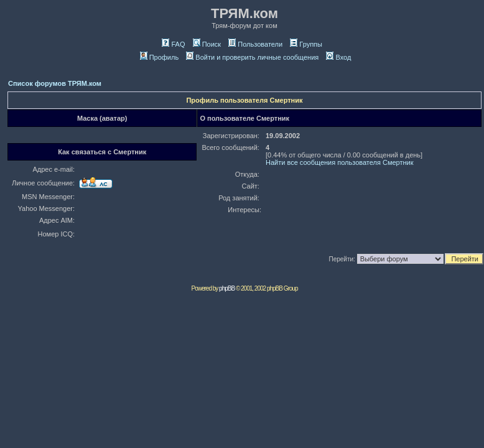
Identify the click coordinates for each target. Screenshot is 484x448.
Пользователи (255, 44)
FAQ (173, 44)
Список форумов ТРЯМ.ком (55, 83)
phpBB (227, 288)
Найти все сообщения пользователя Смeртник (340, 162)
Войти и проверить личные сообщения (252, 57)
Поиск (207, 44)
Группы (306, 44)
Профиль (160, 57)
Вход (338, 57)
